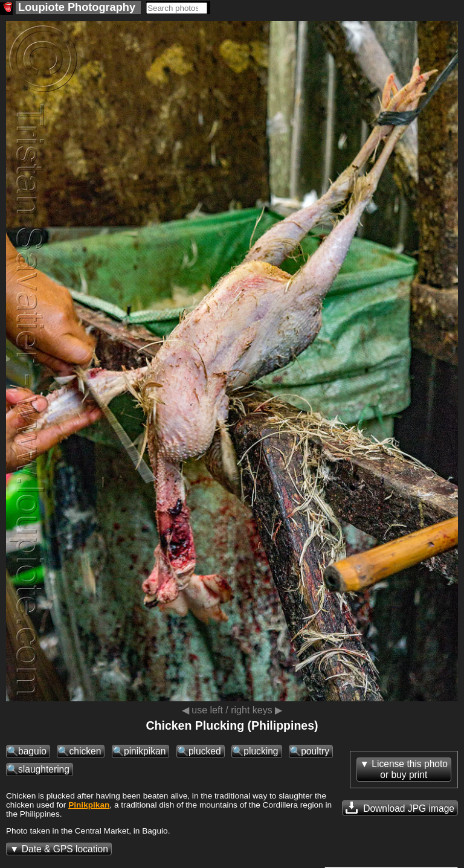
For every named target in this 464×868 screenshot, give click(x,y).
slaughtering (44, 769)
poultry (315, 751)
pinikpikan (145, 751)
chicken (85, 751)
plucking (261, 751)
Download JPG (400, 808)
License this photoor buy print (410, 769)
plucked (205, 751)
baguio (32, 751)
